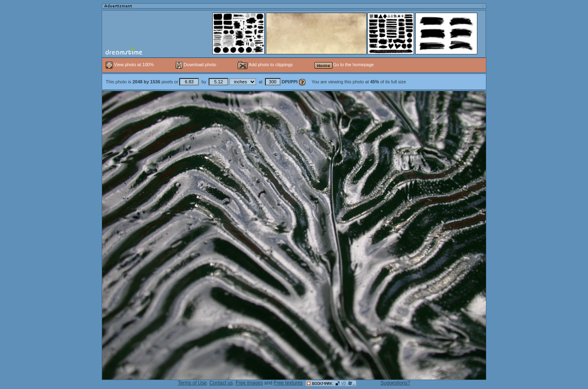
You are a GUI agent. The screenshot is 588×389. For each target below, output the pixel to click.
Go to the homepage (344, 65)
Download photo (196, 65)
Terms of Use (193, 383)
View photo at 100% (130, 65)
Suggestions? (395, 383)
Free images (249, 383)
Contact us (221, 383)
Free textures (288, 383)
